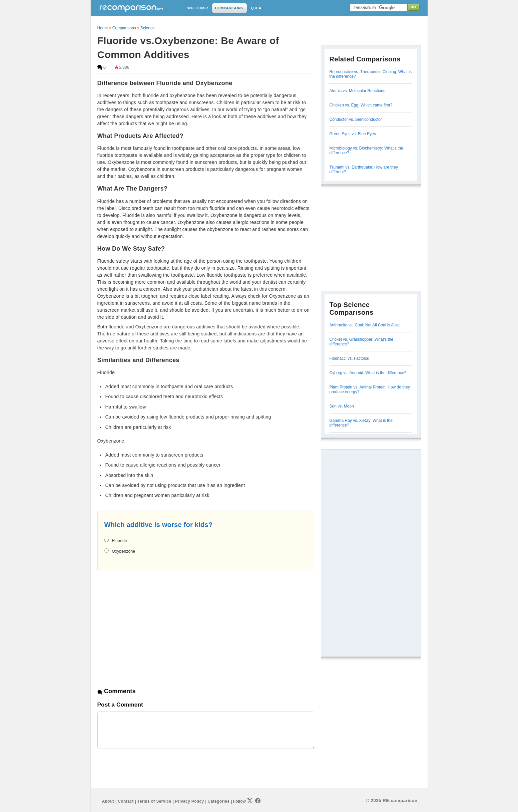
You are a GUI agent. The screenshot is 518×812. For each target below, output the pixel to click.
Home (103, 28)
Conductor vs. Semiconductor (356, 119)
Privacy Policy (189, 801)
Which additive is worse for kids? (159, 525)
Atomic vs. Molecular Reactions (357, 91)
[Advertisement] (153, 623)
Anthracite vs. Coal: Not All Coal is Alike (365, 325)
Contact (126, 801)
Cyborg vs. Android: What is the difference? (368, 373)
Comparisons (124, 28)
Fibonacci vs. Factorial (349, 358)
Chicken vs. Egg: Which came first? (361, 105)
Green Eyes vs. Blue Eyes (353, 134)
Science (148, 28)
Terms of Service (154, 801)
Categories (219, 801)
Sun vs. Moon (342, 406)
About (108, 801)
